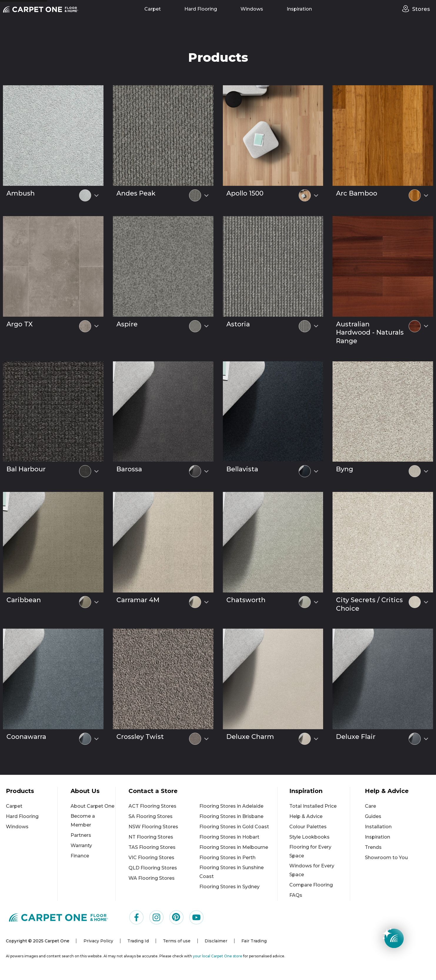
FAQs (296, 895)
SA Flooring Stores (151, 816)
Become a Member (83, 820)
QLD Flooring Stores (153, 868)
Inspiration (299, 9)
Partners (81, 835)
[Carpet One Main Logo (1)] (59, 917)
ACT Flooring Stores (152, 806)
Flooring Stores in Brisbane (231, 816)
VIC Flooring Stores (151, 858)
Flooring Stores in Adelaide (231, 806)
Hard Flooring (201, 9)
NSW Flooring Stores (153, 827)
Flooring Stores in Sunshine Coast (232, 872)
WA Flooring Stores (152, 878)
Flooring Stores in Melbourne (234, 847)
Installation (378, 827)
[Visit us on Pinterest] (176, 917)
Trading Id (138, 941)
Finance (80, 856)
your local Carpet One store (218, 956)
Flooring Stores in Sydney (229, 887)
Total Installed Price (313, 806)
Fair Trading (254, 941)
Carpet (153, 9)
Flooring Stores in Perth (227, 858)
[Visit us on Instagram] (156, 917)
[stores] (407, 9)
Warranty (81, 845)
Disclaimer (216, 941)
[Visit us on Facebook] (136, 917)
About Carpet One (92, 806)
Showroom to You (386, 858)
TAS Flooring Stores (152, 847)
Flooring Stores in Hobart (229, 837)
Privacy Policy (98, 941)
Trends (373, 847)
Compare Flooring (311, 885)
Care (370, 806)
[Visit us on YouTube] (196, 917)
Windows (252, 9)
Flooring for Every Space (310, 851)
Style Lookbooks (309, 837)
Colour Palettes (308, 827)
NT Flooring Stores (151, 837)
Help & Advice (306, 816)
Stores (421, 9)
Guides (373, 816)
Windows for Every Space (312, 870)
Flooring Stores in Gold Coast (234, 827)
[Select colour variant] (96, 196)
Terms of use (177, 941)
